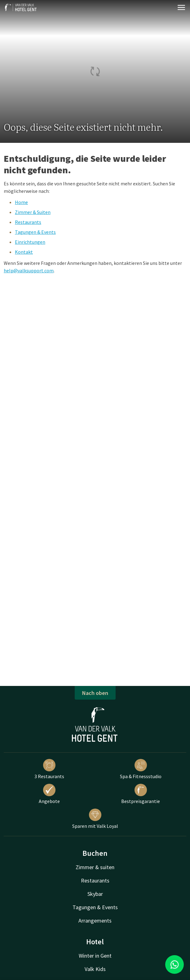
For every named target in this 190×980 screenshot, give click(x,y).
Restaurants (28, 222)
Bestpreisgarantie (141, 794)
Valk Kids (95, 969)
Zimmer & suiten (95, 867)
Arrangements (95, 921)
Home (21, 202)
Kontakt (24, 252)
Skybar (95, 894)
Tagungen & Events (35, 232)
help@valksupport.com (29, 270)
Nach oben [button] (95, 693)
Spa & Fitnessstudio (141, 769)
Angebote (49, 794)
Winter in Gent (95, 956)
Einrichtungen (30, 242)
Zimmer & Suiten (33, 212)
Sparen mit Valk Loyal (95, 819)
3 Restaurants (49, 769)
